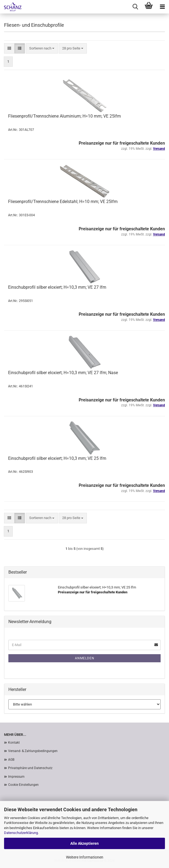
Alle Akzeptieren (84, 843)
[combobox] (42, 49)
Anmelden (85, 658)
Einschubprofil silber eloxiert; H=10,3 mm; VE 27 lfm (57, 287)
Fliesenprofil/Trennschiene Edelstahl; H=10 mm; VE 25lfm (63, 202)
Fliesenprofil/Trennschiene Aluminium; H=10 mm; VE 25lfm (64, 116)
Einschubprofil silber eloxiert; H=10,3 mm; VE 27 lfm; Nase (63, 373)
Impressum (16, 777)
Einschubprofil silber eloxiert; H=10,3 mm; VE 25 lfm (57, 458)
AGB (11, 760)
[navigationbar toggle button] (162, 7)
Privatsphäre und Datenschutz (30, 768)
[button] (9, 49)
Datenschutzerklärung (21, 833)
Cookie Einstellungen (23, 785)
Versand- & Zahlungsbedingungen (33, 751)
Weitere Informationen (85, 857)
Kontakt (14, 743)
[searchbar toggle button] (135, 7)
